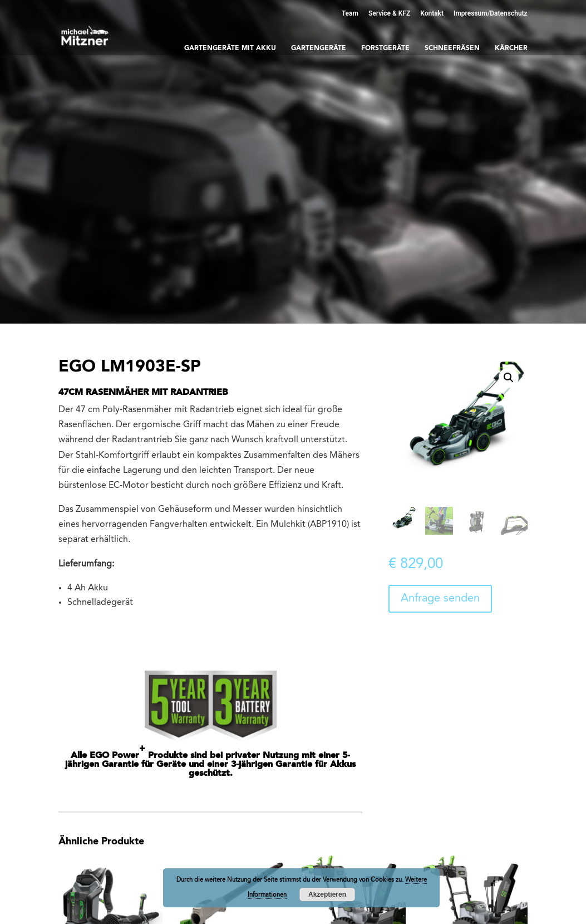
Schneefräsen (452, 48)
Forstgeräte (385, 48)
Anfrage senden (440, 599)
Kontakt (432, 13)
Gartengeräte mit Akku (230, 48)
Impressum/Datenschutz (491, 13)
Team (350, 13)
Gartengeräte (319, 48)
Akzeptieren (327, 894)
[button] (509, 378)
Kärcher (511, 48)
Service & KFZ (389, 13)
